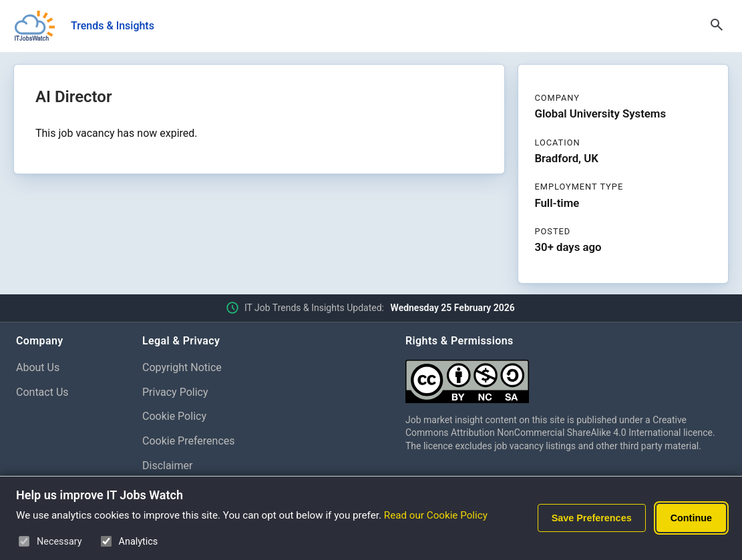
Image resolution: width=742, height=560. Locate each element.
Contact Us (42, 392)
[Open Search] (717, 26)
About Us (38, 367)
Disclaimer (167, 466)
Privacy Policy (175, 392)
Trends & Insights (113, 26)
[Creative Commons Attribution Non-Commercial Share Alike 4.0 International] (566, 376)
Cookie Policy (174, 416)
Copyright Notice (182, 367)
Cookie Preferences (189, 441)
